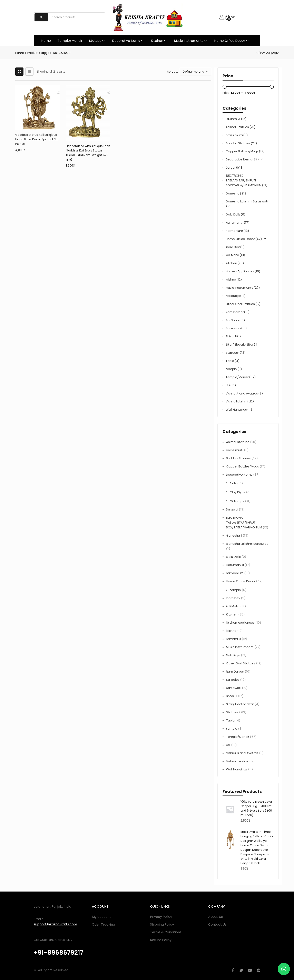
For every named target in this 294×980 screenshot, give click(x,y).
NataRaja (236, 296)
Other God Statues (243, 304)
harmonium (237, 231)
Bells (233, 483)
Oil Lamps (237, 501)
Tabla (233, 361)
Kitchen (159, 41)
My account (101, 917)
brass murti (237, 135)
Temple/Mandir (70, 41)
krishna (234, 280)
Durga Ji (235, 168)
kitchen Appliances (243, 271)
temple (234, 369)
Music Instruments (191, 41)
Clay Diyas (237, 492)
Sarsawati (236, 328)
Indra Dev (235, 247)
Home (46, 41)
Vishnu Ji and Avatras (244, 393)
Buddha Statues (241, 143)
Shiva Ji (234, 336)
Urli (231, 385)
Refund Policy (161, 940)
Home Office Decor (232, 41)
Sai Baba (235, 320)
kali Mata (235, 255)
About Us (215, 917)
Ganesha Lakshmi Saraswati (247, 204)
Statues (97, 41)
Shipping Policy (162, 924)
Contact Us (217, 924)
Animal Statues (241, 127)
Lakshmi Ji (236, 119)
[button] (230, 17)
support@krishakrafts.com (55, 924)
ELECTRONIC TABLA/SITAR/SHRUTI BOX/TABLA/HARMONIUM (247, 181)
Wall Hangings (239, 410)
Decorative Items (128, 41)
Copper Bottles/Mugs (245, 151)
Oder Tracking (103, 924)
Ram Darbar (238, 312)
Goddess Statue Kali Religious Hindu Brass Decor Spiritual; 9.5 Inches (37, 139)
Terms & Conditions (166, 932)
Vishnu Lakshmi (240, 401)
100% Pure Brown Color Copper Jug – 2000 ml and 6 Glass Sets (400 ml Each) (256, 808)
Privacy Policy (161, 917)
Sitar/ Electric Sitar (242, 345)
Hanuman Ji (238, 223)
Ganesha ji (237, 193)
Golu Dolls (236, 214)
